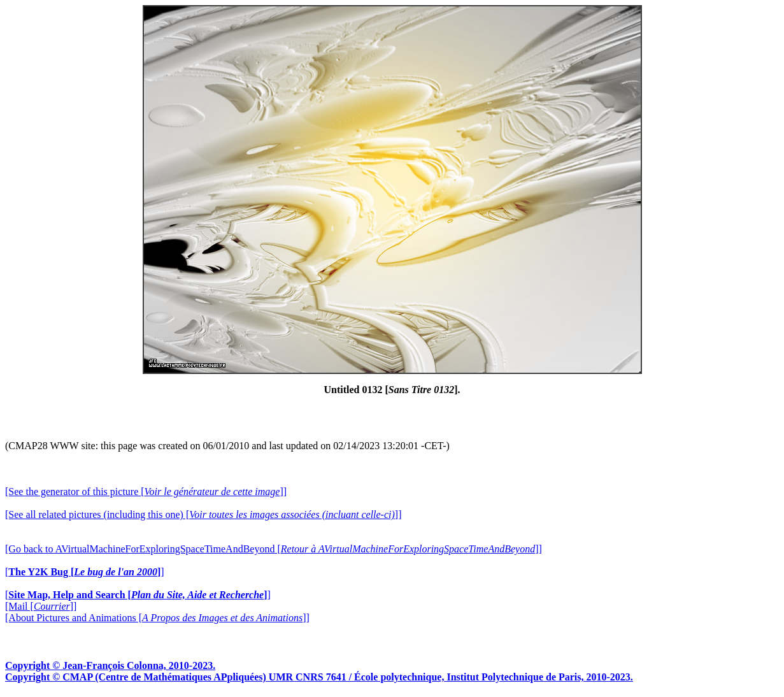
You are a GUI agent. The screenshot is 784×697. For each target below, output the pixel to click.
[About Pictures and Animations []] (157, 618)
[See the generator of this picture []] (146, 492)
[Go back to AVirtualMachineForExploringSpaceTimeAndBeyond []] (274, 549)
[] (85, 572)
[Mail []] (41, 606)
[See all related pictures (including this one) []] (203, 514)
